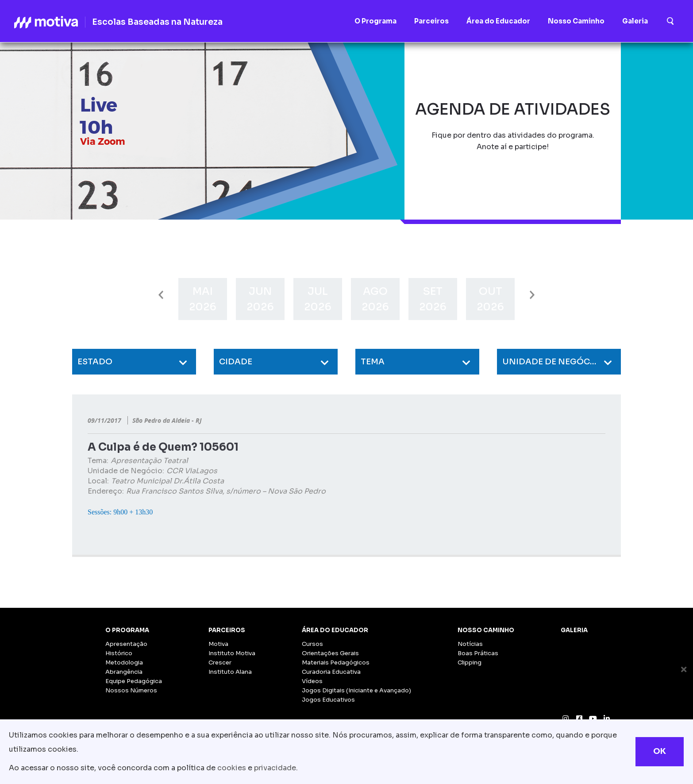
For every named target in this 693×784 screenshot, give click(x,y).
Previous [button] (161, 295)
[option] (203, 299)
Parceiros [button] (431, 21)
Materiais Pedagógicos (336, 662)
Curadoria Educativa (331, 672)
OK (660, 751)
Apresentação (126, 644)
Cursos (312, 644)
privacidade (275, 768)
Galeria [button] (635, 21)
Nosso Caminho (486, 630)
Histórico (119, 653)
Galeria (574, 630)
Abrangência (124, 672)
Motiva (218, 644)
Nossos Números (131, 690)
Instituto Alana (230, 672)
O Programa (127, 630)
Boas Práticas (478, 653)
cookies (232, 768)
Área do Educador (335, 630)
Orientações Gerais (330, 653)
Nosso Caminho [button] (576, 21)
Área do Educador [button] (498, 21)
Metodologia (124, 662)
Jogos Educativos (328, 700)
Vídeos (312, 681)
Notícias (470, 644)
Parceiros (227, 630)
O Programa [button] (375, 21)
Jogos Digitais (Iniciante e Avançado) (356, 690)
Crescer (220, 662)
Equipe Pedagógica (134, 681)
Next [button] (532, 295)
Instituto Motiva (232, 653)
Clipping (470, 662)
